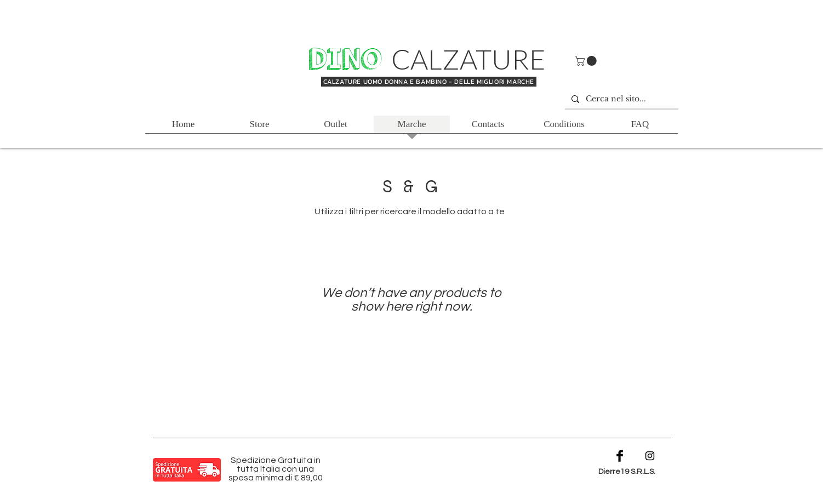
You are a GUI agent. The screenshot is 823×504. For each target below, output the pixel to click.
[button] (587, 61)
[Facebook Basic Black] (620, 456)
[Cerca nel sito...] (621, 99)
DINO (348, 60)
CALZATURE (468, 59)
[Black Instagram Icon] (650, 456)
